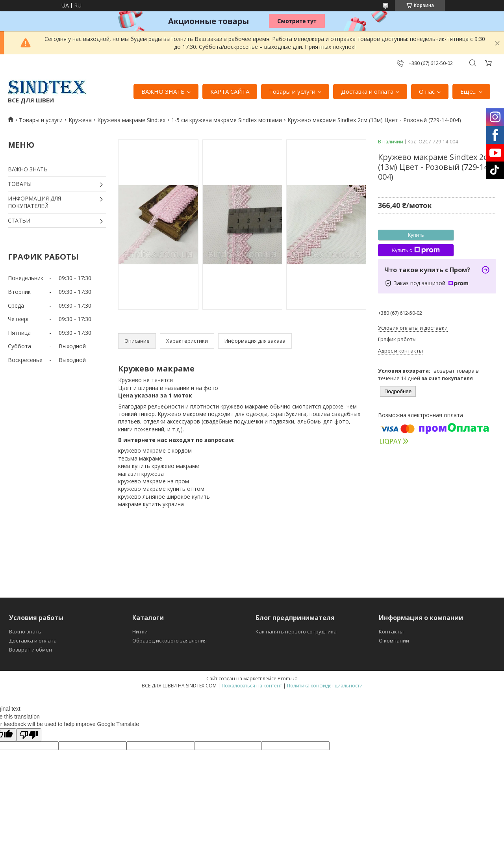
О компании (394, 641)
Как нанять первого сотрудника (296, 631)
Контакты (391, 631)
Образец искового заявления (170, 641)
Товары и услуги (292, 91)
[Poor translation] (29, 735)
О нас (427, 91)
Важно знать (25, 631)
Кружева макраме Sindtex (131, 120)
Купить (416, 235)
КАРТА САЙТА (230, 91)
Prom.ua (288, 678)
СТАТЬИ (19, 220)
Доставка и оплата (367, 91)
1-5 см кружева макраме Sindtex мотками (227, 120)
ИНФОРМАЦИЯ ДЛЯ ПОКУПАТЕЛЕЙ (34, 202)
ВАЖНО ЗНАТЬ (163, 91)
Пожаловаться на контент (252, 686)
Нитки (140, 631)
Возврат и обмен (31, 650)
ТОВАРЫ (20, 184)
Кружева (80, 120)
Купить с (416, 250)
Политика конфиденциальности (325, 686)
